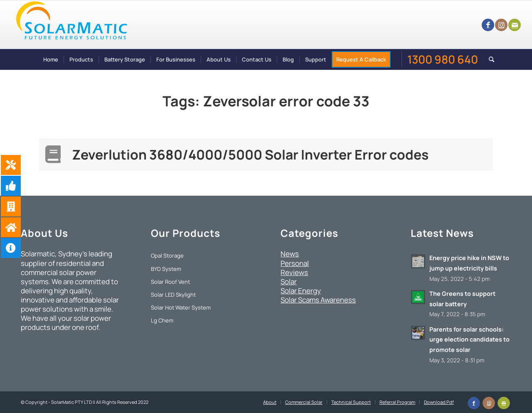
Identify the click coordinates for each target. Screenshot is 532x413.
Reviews (294, 272)
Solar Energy (301, 291)
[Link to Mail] (515, 25)
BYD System (166, 269)
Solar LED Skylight (173, 295)
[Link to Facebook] (488, 25)
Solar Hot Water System (181, 307)
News (290, 254)
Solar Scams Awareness (318, 300)
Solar (289, 281)
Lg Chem (162, 320)
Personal (295, 263)
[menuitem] (51, 59)
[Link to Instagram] (501, 25)
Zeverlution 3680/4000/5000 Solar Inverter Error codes (250, 155)
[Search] (489, 59)
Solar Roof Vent (170, 282)
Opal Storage (167, 256)
